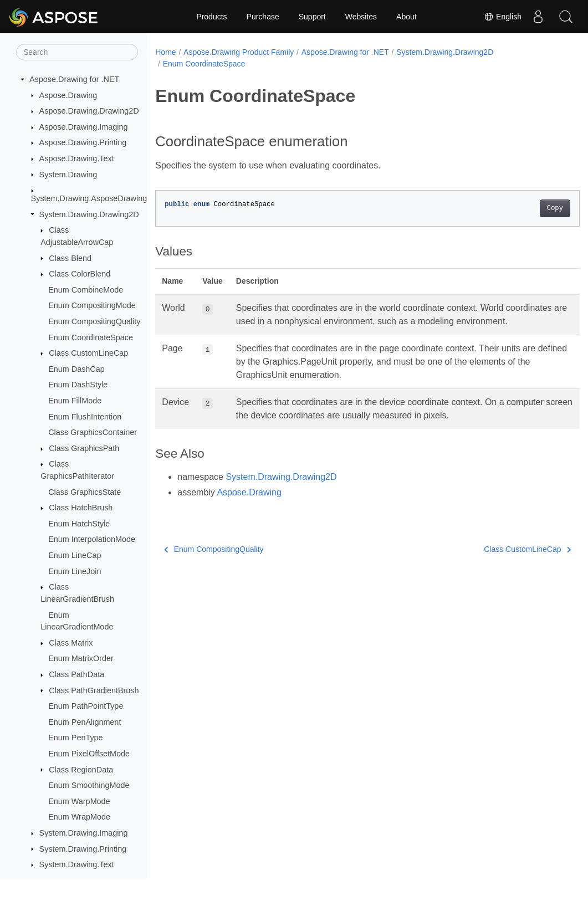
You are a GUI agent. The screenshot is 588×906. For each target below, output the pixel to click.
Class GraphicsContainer (93, 432)
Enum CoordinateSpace (91, 337)
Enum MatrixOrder (81, 658)
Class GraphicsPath (84, 448)
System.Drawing (68, 175)
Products (211, 17)
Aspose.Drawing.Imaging (84, 127)
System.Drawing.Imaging (84, 833)
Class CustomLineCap (88, 353)
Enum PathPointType (86, 706)
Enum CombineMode (86, 290)
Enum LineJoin (75, 571)
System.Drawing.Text (77, 864)
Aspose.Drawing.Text (77, 158)
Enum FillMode (75, 401)
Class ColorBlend (80, 274)
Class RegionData (81, 770)
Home (165, 52)
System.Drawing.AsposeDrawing (89, 198)
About (407, 17)
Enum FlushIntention (85, 417)
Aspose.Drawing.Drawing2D (89, 111)
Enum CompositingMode (92, 305)
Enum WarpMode (79, 801)
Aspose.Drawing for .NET (74, 79)
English (503, 17)
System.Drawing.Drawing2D (89, 214)
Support (312, 17)
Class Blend (70, 258)
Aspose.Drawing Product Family (239, 52)
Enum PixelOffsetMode (89, 754)
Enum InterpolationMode (92, 539)
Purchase (263, 17)
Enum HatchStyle (79, 524)
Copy (525, 208)
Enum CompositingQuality (94, 321)
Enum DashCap (76, 369)
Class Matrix (71, 643)
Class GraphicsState (85, 492)
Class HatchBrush (81, 508)
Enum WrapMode (79, 817)
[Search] (77, 52)
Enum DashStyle (78, 385)
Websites (361, 17)
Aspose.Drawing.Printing (83, 142)
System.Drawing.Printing (83, 849)
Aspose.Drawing (68, 95)
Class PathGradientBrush (94, 690)
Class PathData (76, 674)
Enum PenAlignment (85, 722)
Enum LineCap (75, 555)
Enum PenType (75, 738)
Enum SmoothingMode (89, 785)
